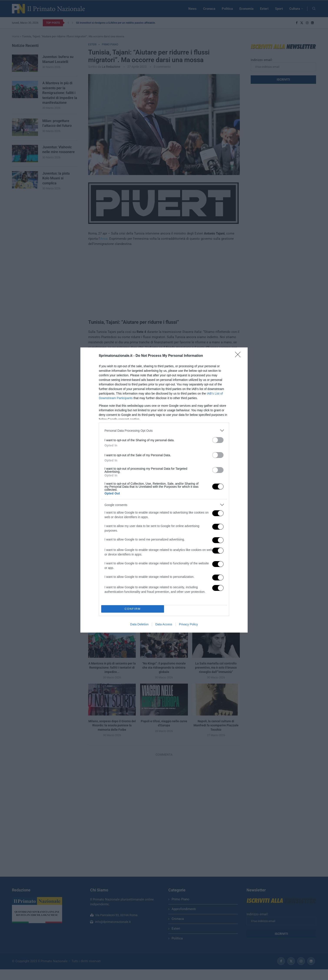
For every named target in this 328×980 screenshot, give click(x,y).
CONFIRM (133, 609)
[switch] (218, 440)
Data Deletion (139, 624)
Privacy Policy (188, 624)
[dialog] (164, 490)
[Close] (239, 356)
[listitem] (164, 431)
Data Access (164, 624)
